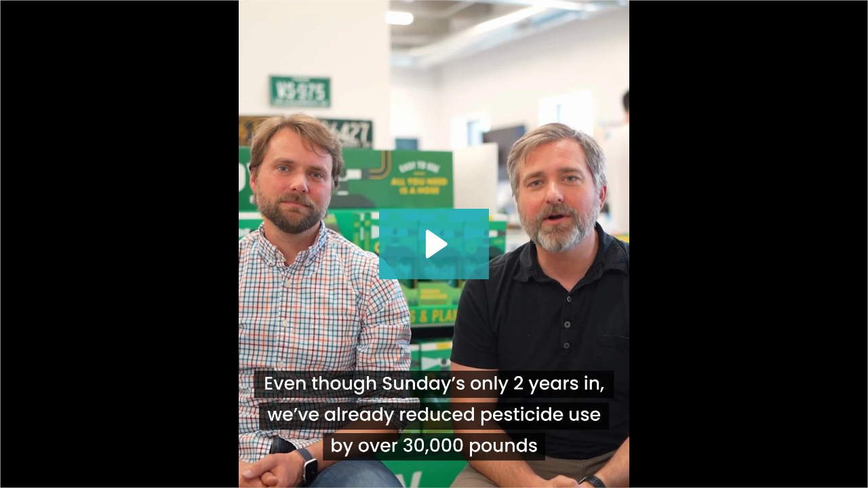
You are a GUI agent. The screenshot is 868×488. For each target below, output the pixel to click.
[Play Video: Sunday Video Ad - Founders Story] (434, 244)
